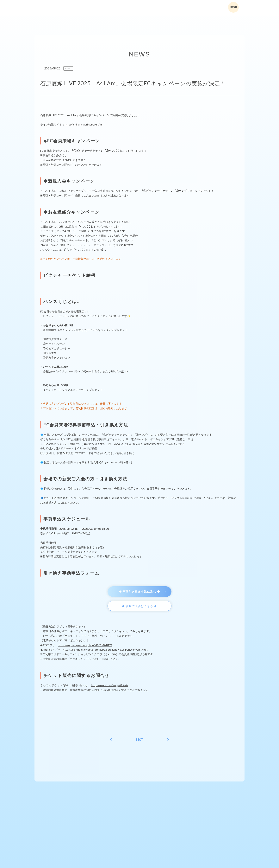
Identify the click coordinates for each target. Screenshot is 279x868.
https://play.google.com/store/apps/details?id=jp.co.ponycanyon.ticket (105, 649)
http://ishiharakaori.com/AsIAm (84, 124)
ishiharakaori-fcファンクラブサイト (57, 8)
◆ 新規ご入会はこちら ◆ (139, 606)
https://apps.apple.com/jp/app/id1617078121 (85, 645)
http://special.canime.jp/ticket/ (110, 685)
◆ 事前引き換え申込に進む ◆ (139, 592)
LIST (140, 740)
